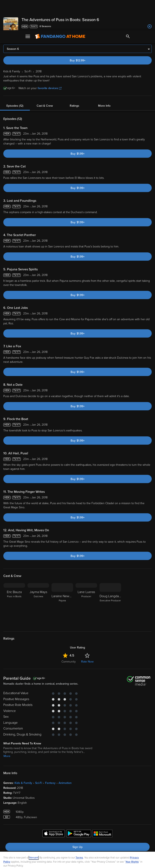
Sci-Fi (39, 753)
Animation (65, 753)
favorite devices (50, 58)
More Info (104, 76)
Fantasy (50, 753)
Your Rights (132, 832)
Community (69, 631)
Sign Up (77, 817)
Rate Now (87, 631)
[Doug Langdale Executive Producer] (110, 574)
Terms (79, 827)
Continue (92, 861)
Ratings (74, 76)
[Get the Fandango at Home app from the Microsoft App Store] (102, 804)
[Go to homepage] (60, 6)
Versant (34, 827)
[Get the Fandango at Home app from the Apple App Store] (54, 804)
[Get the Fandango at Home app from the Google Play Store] (79, 804)
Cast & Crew (45, 76)
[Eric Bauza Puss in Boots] (14, 574)
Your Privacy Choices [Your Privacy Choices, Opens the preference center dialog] (61, 861)
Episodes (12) (15, 76)
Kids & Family (23, 753)
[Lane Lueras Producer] (86, 574)
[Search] (128, 6)
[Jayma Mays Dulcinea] (38, 574)
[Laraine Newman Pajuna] (62, 574)
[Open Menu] (28, 6)
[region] (77, 845)
